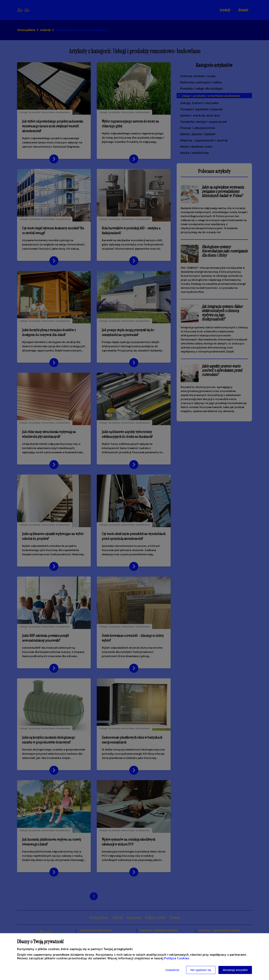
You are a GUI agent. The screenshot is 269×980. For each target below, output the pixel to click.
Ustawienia (172, 970)
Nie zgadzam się (201, 970)
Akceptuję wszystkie (235, 970)
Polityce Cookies (177, 958)
